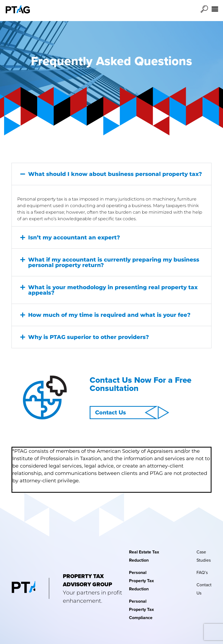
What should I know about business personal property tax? (115, 174)
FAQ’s (202, 572)
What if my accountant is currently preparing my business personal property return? (114, 262)
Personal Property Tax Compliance (141, 609)
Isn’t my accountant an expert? (74, 237)
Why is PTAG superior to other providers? (89, 337)
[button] (111, 174)
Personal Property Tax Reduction (141, 581)
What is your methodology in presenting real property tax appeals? (113, 290)
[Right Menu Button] (215, 9)
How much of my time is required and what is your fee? (109, 315)
